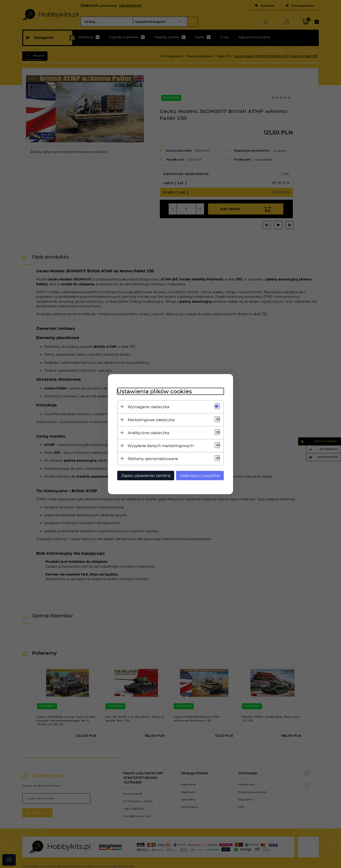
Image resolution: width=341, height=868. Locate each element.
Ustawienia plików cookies (155, 391)
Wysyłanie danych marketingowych (161, 446)
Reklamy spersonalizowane (153, 459)
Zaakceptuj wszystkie (200, 475)
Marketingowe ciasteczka (151, 420)
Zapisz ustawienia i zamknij (146, 475)
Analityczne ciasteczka (148, 433)
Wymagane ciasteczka (148, 407)
